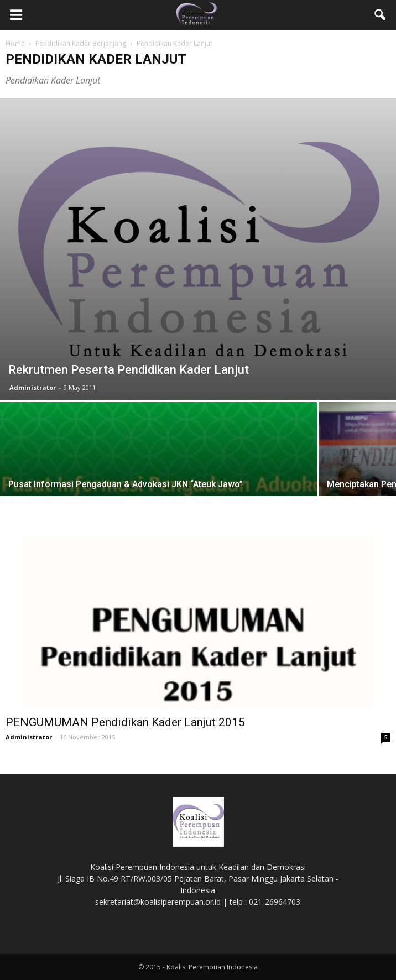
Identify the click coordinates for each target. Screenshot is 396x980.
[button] (381, 15)
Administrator (33, 387)
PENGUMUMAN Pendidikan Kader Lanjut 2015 (125, 722)
